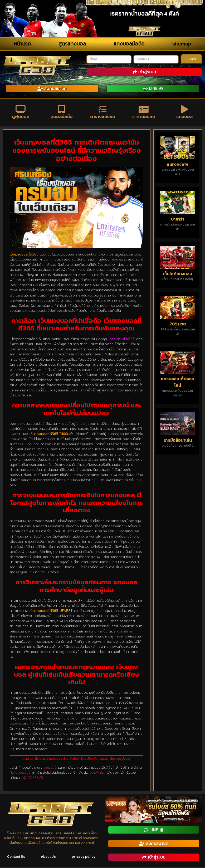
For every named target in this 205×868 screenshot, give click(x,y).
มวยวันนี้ (50, 769)
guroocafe (178, 165)
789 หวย (178, 325)
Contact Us (16, 858)
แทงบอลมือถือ (129, 44)
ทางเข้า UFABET (122, 340)
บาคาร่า (178, 220)
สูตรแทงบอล (72, 44)
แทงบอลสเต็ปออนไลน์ (178, 383)
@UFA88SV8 (33, 779)
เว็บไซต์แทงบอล (178, 275)
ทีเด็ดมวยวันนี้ (20, 774)
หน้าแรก (22, 44)
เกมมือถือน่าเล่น (178, 441)
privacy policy (84, 858)
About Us (49, 858)
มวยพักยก (97, 774)
